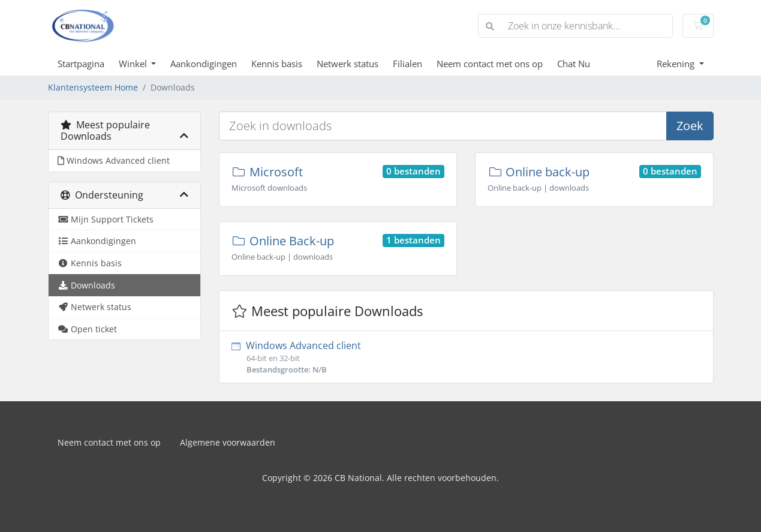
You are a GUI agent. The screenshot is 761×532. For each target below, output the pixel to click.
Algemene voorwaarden (228, 442)
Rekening (677, 64)
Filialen (407, 64)
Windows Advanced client (466, 357)
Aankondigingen (204, 64)
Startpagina (81, 64)
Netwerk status (348, 64)
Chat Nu (574, 64)
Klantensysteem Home (93, 87)
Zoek (690, 126)
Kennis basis (277, 64)
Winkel (134, 64)
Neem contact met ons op (490, 64)
